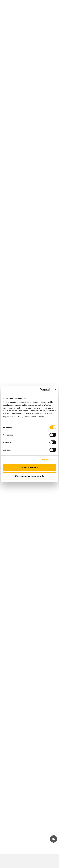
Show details (46, 460)
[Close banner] (55, 390)
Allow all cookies (29, 468)
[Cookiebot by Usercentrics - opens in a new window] (40, 390)
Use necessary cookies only (29, 476)
